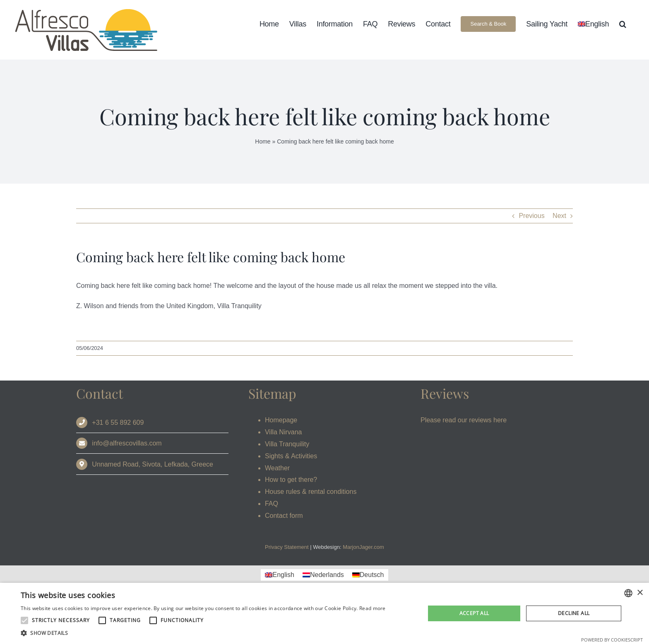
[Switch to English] (279, 575)
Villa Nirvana (284, 432)
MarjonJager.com (363, 547)
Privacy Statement (287, 547)
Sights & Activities (291, 456)
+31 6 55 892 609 (118, 423)
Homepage (281, 420)
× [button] (640, 593)
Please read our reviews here (464, 420)
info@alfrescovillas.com (127, 443)
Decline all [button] (574, 613)
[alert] (324, 613)
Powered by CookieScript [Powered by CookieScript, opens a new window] (612, 640)
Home (263, 141)
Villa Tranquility (287, 444)
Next (559, 216)
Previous (531, 216)
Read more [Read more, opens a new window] (373, 608)
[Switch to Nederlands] (323, 575)
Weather (277, 468)
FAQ (272, 504)
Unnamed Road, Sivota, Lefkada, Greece (153, 464)
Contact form (284, 516)
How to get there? (291, 480)
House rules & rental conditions (311, 492)
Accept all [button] (474, 613)
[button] (623, 24)
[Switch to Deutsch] (368, 575)
